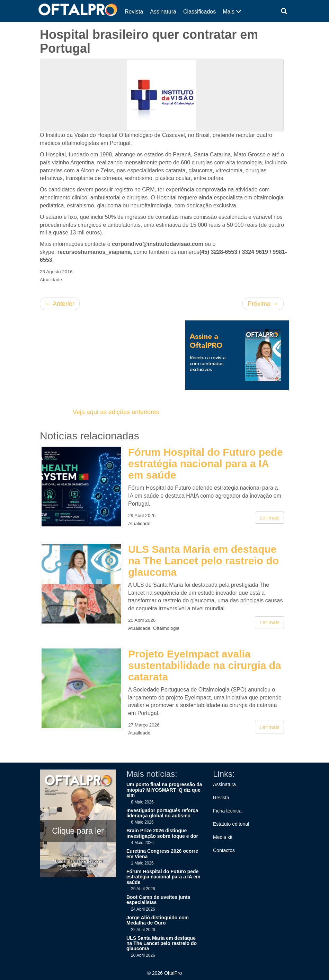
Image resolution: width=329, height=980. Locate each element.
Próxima (263, 304)
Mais (232, 12)
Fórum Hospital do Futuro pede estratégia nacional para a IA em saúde (206, 463)
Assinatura (163, 12)
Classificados (199, 12)
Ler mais (269, 518)
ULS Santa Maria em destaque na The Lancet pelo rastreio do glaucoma (203, 561)
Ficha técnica (227, 811)
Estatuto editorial (231, 824)
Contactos (224, 850)
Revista (134, 12)
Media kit (223, 837)
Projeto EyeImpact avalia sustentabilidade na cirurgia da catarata (205, 665)
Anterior (60, 304)
